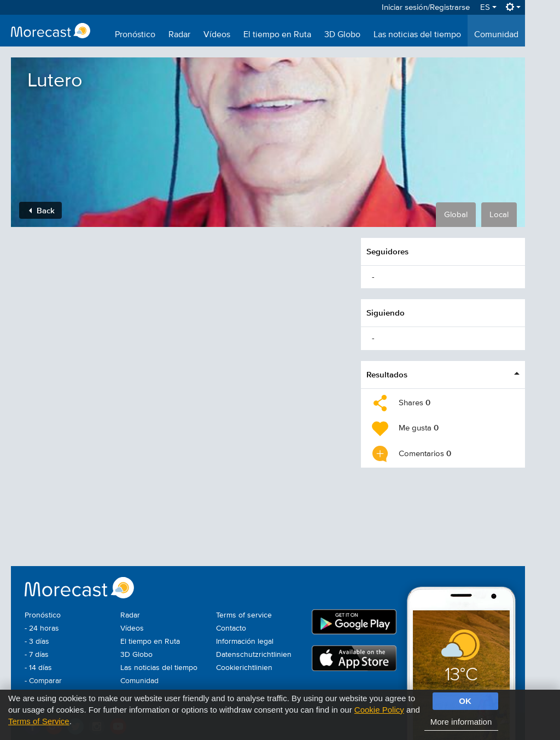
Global (456, 215)
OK (465, 701)
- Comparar (43, 681)
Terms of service (244, 615)
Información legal (245, 642)
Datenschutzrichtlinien (254, 655)
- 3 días (37, 642)
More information (461, 722)
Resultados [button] (387, 374)
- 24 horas (42, 628)
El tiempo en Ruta (277, 35)
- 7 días (37, 655)
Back (42, 210)
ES (488, 7)
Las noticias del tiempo (417, 35)
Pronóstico (135, 35)
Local (499, 215)
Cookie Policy (379, 710)
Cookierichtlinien (244, 668)
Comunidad (496, 35)
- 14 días (38, 668)
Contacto (231, 628)
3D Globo (342, 35)
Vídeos (217, 35)
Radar (179, 35)
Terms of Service (39, 721)
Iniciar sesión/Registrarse (426, 7)
